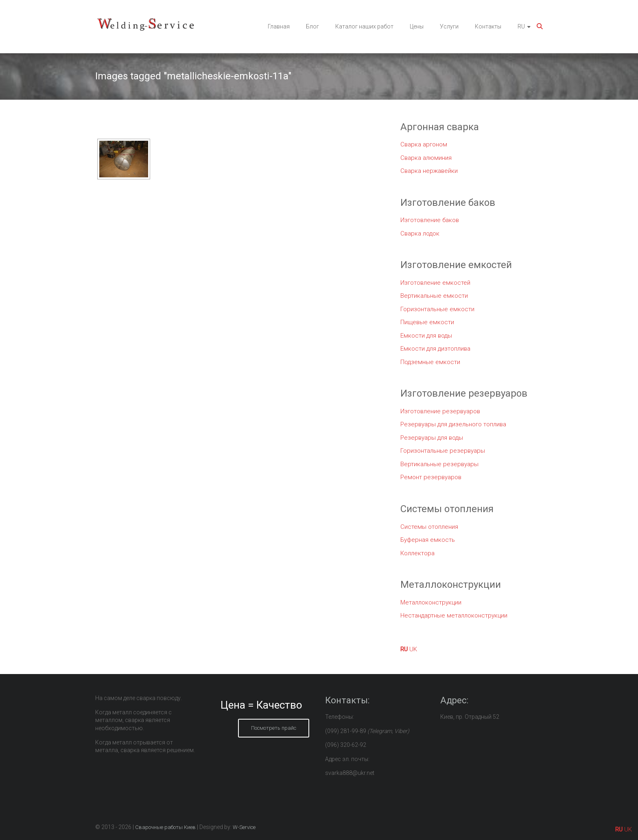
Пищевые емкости (427, 322)
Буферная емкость (428, 540)
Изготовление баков (430, 220)
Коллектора (417, 553)
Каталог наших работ (364, 26)
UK (413, 649)
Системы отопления (429, 527)
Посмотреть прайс (274, 728)
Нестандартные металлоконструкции (454, 615)
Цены (417, 26)
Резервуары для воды (432, 438)
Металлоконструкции (431, 602)
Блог (312, 26)
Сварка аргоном (424, 144)
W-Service (244, 827)
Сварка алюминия (426, 158)
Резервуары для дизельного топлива (453, 424)
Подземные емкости (430, 362)
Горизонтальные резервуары (443, 451)
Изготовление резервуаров (440, 411)
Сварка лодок (420, 233)
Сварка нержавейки (429, 171)
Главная (279, 26)
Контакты (488, 26)
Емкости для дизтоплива (435, 349)
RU (521, 26)
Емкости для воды (426, 336)
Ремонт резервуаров (431, 477)
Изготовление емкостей (435, 283)
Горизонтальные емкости (437, 309)
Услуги (449, 26)
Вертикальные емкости (434, 296)
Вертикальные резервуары (439, 464)
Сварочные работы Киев (165, 827)
